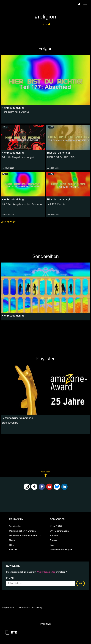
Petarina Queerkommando (17, 418)
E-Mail (10, 578)
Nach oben (45, 474)
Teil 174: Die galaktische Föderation (22, 204)
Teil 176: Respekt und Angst (18, 158)
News (12, 540)
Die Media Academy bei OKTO (25, 536)
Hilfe (11, 545)
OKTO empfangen (59, 531)
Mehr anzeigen (9, 222)
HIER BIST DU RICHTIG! (61, 158)
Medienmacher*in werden (22, 531)
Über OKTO (56, 526)
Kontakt (54, 536)
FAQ (52, 545)
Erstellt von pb (10, 423)
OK (81, 583)
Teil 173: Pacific (56, 204)
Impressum (8, 608)
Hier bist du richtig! (13, 153)
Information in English (61, 550)
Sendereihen (16, 526)
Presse (54, 540)
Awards (13, 550)
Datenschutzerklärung (31, 608)
